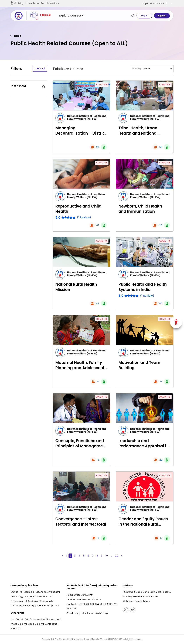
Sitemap (15, 628)
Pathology (17, 596)
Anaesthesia (43, 606)
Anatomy (33, 601)
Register (162, 16)
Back (18, 36)
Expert (56, 606)
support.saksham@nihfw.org (91, 613)
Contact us (51, 624)
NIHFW (24, 619)
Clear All (40, 69)
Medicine (29, 592)
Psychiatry (28, 606)
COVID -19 (102, 84)
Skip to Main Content (153, 3)
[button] (171, 3)
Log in (144, 16)
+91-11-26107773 (108, 604)
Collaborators (38, 619)
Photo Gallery (18, 624)
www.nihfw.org (142, 601)
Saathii (56, 592)
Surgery (29, 596)
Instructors (53, 619)
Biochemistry (43, 592)
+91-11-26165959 (88, 604)
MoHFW (15, 619)
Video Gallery (35, 624)
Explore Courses (72, 16)
